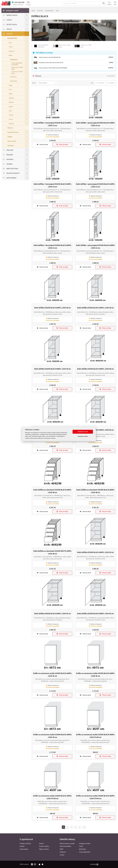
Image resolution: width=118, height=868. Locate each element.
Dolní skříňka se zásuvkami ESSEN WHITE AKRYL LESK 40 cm (53, 552)
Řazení (34, 83)
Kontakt (22, 846)
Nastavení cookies (83, 436)
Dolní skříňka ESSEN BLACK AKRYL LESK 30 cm (52, 308)
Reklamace (63, 852)
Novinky (41, 843)
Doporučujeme (24, 849)
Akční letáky (83, 849)
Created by (94, 864)
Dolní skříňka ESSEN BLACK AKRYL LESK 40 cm (95, 369)
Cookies (62, 855)
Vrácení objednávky (85, 852)
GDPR (61, 849)
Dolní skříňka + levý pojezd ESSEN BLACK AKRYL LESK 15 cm (53, 124)
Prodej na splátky (44, 846)
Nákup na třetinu (44, 849)
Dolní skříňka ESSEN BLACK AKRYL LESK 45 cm (95, 552)
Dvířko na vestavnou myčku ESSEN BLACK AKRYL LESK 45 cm (52, 675)
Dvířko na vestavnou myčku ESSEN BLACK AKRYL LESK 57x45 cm (95, 736)
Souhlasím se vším (83, 432)
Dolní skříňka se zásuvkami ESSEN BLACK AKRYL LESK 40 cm (52, 491)
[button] (47, 83)
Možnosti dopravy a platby (67, 843)
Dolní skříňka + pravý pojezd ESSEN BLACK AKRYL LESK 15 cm (95, 124)
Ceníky (81, 846)
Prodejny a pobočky (25, 843)
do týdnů (52, 137)
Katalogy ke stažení (85, 843)
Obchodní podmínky (65, 846)
